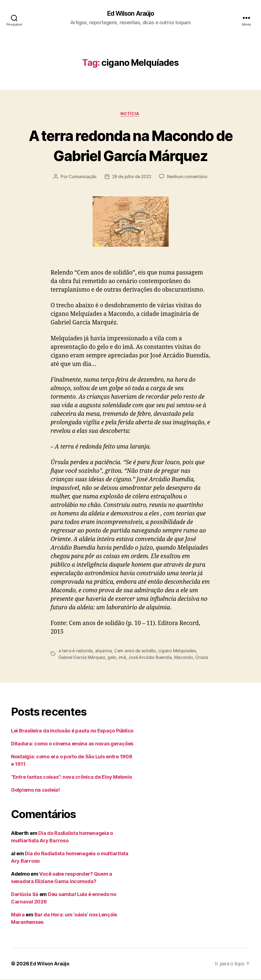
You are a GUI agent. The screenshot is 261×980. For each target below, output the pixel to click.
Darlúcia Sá (25, 895)
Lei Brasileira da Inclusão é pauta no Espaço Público (72, 731)
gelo (113, 658)
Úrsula (204, 658)
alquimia (104, 652)
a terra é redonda (76, 652)
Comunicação (81, 178)
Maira (18, 915)
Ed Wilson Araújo (130, 14)
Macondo (186, 658)
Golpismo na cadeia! (35, 791)
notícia (131, 115)
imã (123, 658)
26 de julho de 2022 (131, 178)
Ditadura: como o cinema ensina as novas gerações (72, 744)
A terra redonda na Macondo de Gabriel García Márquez (130, 146)
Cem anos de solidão (136, 652)
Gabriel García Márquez (82, 658)
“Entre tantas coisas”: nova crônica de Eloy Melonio (71, 778)
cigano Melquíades (179, 652)
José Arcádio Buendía (152, 658)
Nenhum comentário (188, 178)
